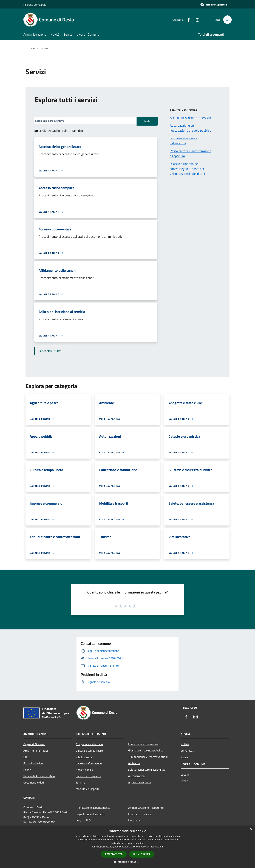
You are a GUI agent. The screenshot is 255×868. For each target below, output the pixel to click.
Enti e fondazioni (33, 763)
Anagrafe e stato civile (89, 744)
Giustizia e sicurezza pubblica (146, 750)
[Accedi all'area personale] (214, 5)
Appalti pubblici (85, 770)
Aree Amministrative (36, 751)
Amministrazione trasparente (146, 808)
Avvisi (184, 757)
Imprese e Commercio (89, 763)
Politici (27, 770)
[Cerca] (227, 20)
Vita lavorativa (85, 757)
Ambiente (134, 763)
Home (31, 48)
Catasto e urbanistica (89, 776)
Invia (147, 121)
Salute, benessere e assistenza (147, 770)
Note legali (135, 820)
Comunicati (187, 751)
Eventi (185, 781)
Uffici (26, 757)
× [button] (251, 829)
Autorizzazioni (137, 776)
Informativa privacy (140, 814)
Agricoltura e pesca (140, 782)
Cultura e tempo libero (89, 751)
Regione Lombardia (35, 5)
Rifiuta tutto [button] (142, 854)
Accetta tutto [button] (114, 854)
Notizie (185, 744)
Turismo (81, 782)
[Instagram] (196, 20)
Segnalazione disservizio (90, 814)
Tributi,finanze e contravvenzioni (148, 757)
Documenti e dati (34, 782)
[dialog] (127, 847)
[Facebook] (187, 20)
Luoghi (185, 774)
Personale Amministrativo (39, 776)
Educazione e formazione (143, 744)
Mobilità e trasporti (87, 789)
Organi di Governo (34, 744)
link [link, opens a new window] (162, 847)
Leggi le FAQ (83, 820)
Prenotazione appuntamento (93, 808)
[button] (127, 862)
